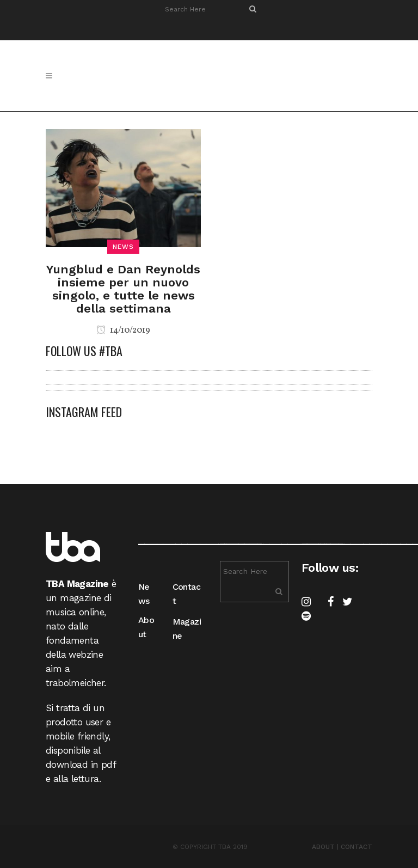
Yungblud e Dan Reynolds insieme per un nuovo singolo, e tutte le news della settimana (123, 289)
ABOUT (323, 847)
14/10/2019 (123, 331)
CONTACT (356, 847)
